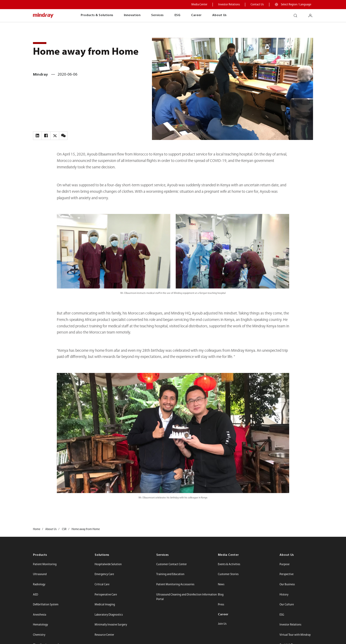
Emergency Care (104, 574)
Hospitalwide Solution (108, 565)
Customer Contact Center (172, 565)
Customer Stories (228, 574)
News (221, 585)
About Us (219, 15)
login (312, 14)
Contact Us (257, 5)
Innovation (132, 15)
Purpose (284, 565)
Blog (221, 595)
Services (157, 15)
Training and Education (170, 574)
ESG (177, 15)
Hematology (40, 625)
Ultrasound (40, 574)
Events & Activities (229, 565)
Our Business (287, 585)
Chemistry (39, 635)
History (284, 595)
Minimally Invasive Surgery (111, 625)
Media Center (199, 5)
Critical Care (102, 585)
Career (196, 15)
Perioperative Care (106, 595)
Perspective (287, 574)
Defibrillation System (46, 605)
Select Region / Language (296, 5)
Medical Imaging (105, 605)
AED (36, 595)
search (297, 14)
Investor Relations (229, 5)
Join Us (222, 624)
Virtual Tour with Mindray (295, 635)
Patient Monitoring (45, 565)
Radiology (39, 585)
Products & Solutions (97, 15)
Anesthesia (40, 615)
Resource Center (104, 635)
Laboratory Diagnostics (109, 615)
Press (221, 605)
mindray (43, 16)
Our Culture (287, 605)
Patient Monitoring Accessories (175, 585)
